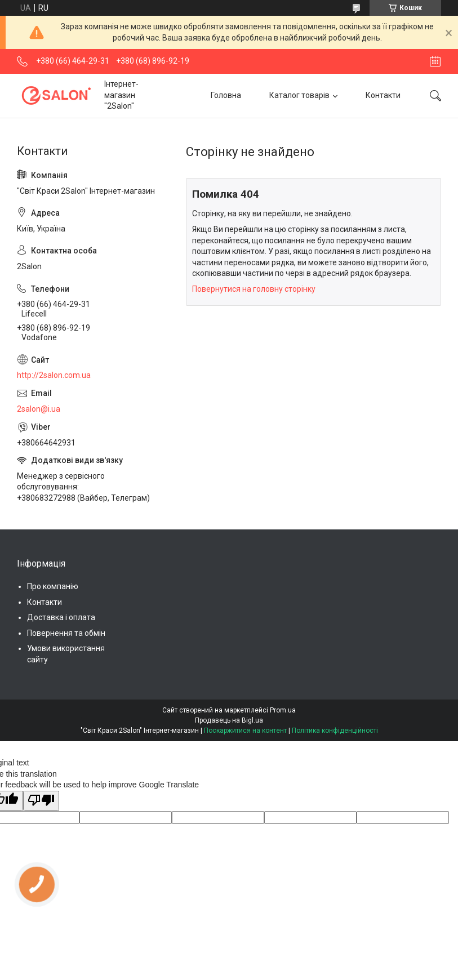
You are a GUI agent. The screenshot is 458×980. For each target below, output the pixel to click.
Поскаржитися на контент (245, 730)
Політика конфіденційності (335, 730)
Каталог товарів (299, 95)
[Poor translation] (41, 801)
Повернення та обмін (66, 633)
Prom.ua (283, 710)
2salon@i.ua (39, 409)
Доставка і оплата (61, 617)
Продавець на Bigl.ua (229, 720)
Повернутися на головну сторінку (254, 289)
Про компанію (53, 586)
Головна (226, 95)
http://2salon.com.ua (54, 375)
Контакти (383, 95)
